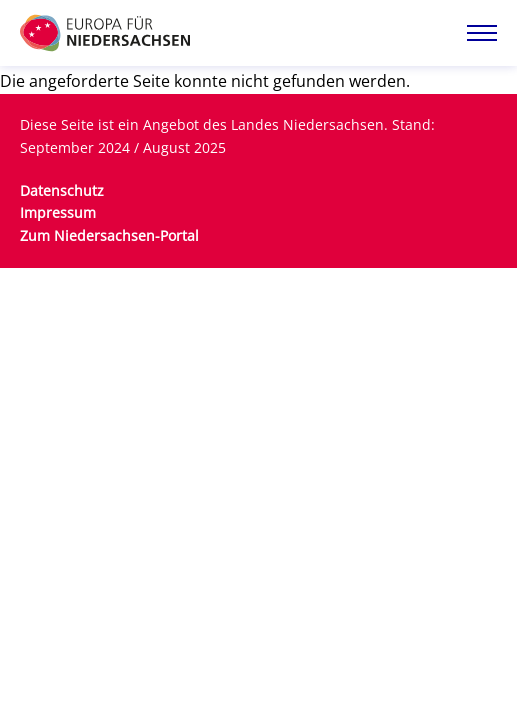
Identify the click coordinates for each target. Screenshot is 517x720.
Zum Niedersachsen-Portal (109, 235)
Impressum (58, 212)
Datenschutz (62, 190)
